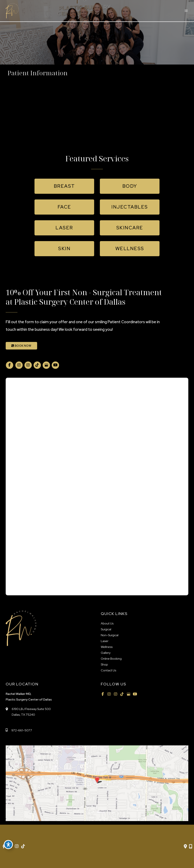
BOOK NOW (21, 346)
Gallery (106, 653)
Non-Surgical (110, 635)
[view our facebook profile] (9, 365)
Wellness (107, 647)
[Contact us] (185, 846)
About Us (107, 623)
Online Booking (111, 659)
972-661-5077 (22, 730)
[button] (64, 186)
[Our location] (190, 846)
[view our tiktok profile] (37, 365)
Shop (104, 664)
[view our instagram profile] (19, 365)
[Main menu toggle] (186, 11)
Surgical (106, 629)
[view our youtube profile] (55, 365)
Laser (105, 641)
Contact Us (108, 670)
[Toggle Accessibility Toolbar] (8, 845)
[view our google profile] (46, 365)
